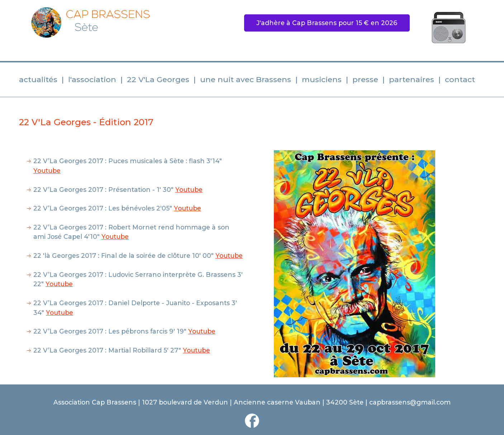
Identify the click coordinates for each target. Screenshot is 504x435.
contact (460, 79)
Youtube (47, 171)
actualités (38, 79)
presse (365, 79)
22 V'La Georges (158, 79)
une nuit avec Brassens (246, 79)
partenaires (412, 79)
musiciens (322, 79)
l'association (92, 79)
